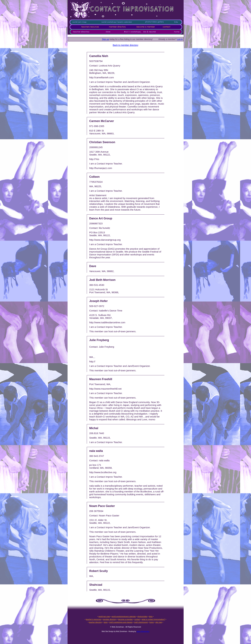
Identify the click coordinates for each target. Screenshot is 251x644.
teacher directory (96, 622)
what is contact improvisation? (153, 619)
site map (159, 622)
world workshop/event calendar (124, 616)
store (106, 622)
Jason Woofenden (143, 631)
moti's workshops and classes (121, 622)
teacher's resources (93, 619)
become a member (125, 619)
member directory (110, 619)
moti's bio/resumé (141, 622)
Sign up (105, 39)
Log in (180, 39)
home (152, 622)
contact (137, 619)
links (151, 616)
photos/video (142, 616)
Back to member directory (125, 45)
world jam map (104, 616)
